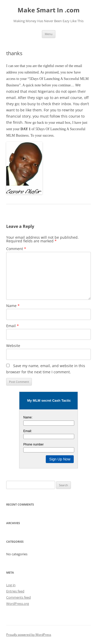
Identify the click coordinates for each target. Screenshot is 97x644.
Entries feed (15, 591)
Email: (28, 431)
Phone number (33, 444)
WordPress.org (18, 604)
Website (13, 346)
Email (13, 326)
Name (13, 306)
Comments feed (18, 597)
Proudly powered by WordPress (29, 635)
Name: (28, 417)
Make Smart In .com (49, 10)
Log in (11, 585)
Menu (49, 34)
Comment (16, 249)
